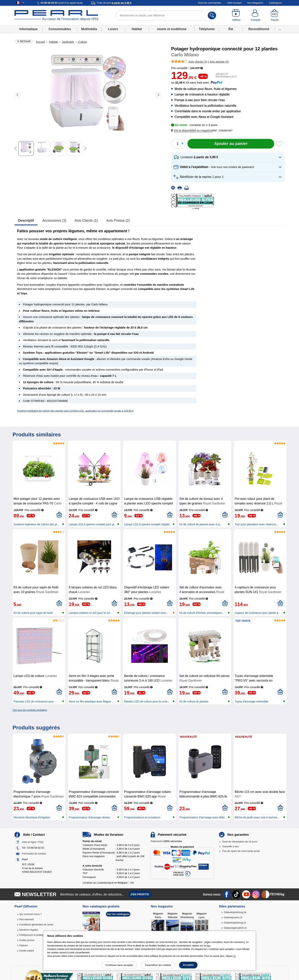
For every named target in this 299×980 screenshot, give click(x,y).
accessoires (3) (54, 220)
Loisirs (113, 29)
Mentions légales (29, 930)
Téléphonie (207, 29)
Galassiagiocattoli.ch (235, 928)
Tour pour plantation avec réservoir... (256, 524)
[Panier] (275, 15)
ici (234, 956)
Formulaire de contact (34, 854)
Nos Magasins (255, 3)
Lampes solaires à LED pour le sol (89, 613)
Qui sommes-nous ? (30, 914)
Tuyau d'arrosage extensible (251, 701)
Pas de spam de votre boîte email (241, 851)
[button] (192, 131)
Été (231, 29)
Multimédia (89, 29)
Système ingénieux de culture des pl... (36, 524)
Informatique (28, 29)
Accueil (41, 42)
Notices (23, 945)
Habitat (137, 29)
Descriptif (26, 220)
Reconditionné (259, 29)
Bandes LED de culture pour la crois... (147, 701)
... (280, 29)
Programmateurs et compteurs (142, 817)
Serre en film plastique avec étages (90, 701)
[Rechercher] (212, 15)
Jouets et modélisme (171, 29)
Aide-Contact (234, 3)
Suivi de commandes (210, 3)
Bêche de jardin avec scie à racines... (257, 817)
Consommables (60, 29)
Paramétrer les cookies (158, 965)
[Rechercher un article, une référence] (166, 15)
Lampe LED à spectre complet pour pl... (93, 524)
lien (208, 946)
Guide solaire (27, 951)
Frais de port (114, 3)
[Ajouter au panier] (231, 144)
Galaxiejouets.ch (233, 917)
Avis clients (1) (86, 220)
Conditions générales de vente (36, 925)
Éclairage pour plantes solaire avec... (146, 613)
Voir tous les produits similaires (30, 710)
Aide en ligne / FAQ (33, 842)
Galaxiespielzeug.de (235, 912)
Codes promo (27, 940)
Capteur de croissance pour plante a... (257, 613)
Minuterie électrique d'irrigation (32, 817)
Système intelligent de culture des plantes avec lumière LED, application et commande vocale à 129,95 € (75, 411)
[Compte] (256, 15)
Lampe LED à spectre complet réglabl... (148, 524)
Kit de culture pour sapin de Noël (33, 613)
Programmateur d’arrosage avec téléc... (203, 817)
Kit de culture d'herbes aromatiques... (202, 613)
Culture (82, 42)
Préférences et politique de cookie (38, 935)
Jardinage (68, 42)
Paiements (166, 841)
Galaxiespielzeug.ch (235, 923)
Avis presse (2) (118, 220)
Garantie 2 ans (231, 846)
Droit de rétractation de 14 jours (240, 842)
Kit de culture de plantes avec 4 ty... (201, 524)
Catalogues (275, 3)
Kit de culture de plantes (194, 701)
